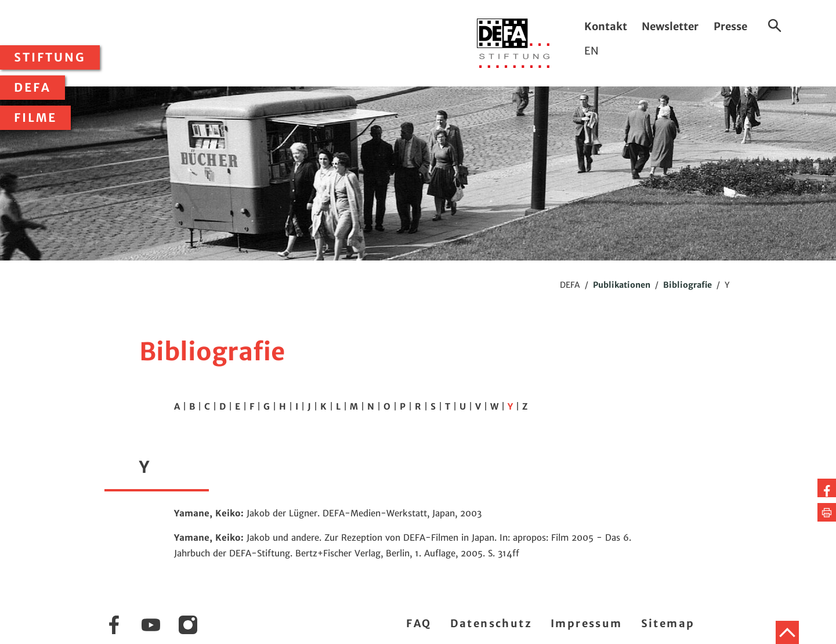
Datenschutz (491, 623)
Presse (730, 26)
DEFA (32, 88)
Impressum (587, 623)
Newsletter (670, 26)
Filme (35, 118)
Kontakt (606, 26)
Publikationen (622, 285)
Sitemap (668, 623)
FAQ (419, 623)
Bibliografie (687, 285)
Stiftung (50, 57)
